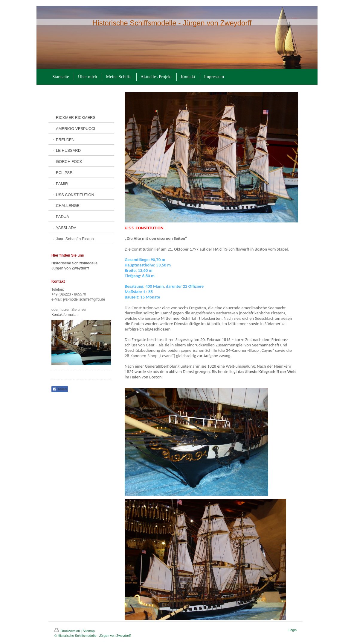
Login (293, 630)
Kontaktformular (64, 315)
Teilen (60, 389)
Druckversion (68, 631)
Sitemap (89, 631)
